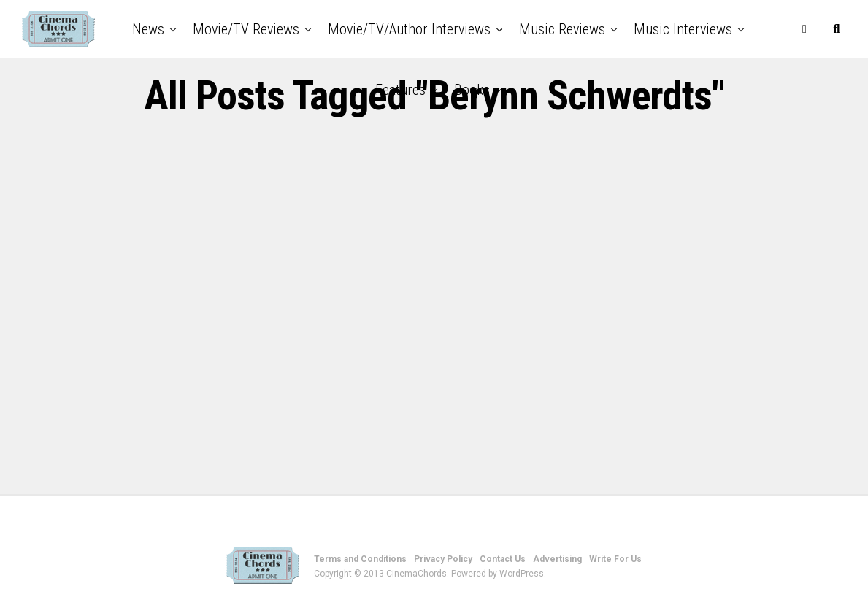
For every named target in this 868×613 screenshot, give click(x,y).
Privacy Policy (443, 559)
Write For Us (615, 559)
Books (472, 90)
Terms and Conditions (360, 559)
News (148, 29)
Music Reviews (562, 29)
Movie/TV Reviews (246, 29)
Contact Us (503, 559)
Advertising (557, 559)
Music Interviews (683, 29)
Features (400, 90)
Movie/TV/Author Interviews (409, 29)
